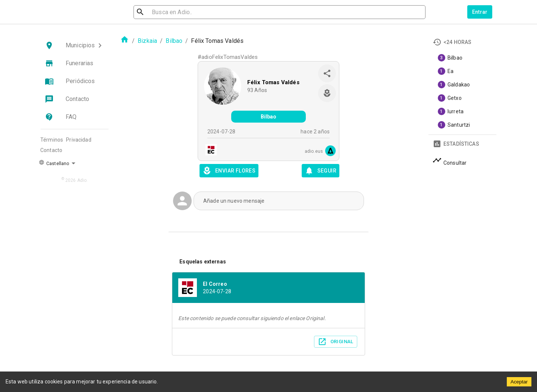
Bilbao (174, 41)
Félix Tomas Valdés (273, 82)
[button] (75, 45)
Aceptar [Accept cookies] (519, 382)
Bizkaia (147, 41)
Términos (52, 140)
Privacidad (79, 140)
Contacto (51, 150)
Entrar (480, 12)
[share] (327, 73)
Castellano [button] (54, 163)
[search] (174, 12)
